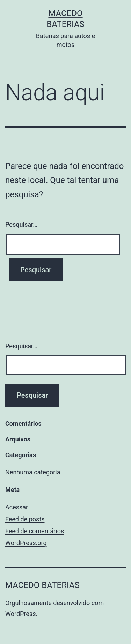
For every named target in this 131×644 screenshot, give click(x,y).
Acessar (17, 507)
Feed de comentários (35, 531)
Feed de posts (25, 519)
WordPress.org (26, 543)
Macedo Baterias (42, 585)
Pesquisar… (21, 224)
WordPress (20, 614)
